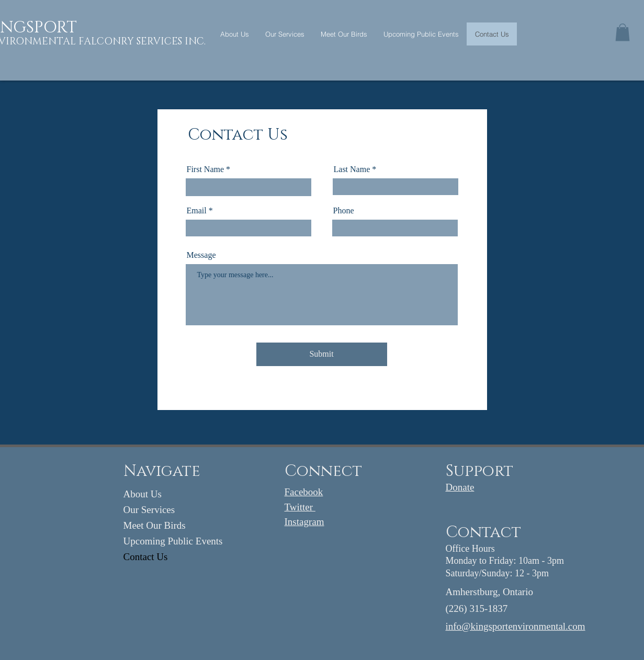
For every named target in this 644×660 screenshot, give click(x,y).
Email (197, 211)
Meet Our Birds (155, 525)
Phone (344, 211)
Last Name (352, 169)
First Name (206, 169)
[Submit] (322, 354)
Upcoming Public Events (173, 541)
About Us (143, 494)
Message (201, 255)
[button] (623, 32)
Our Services (149, 510)
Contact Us (146, 557)
